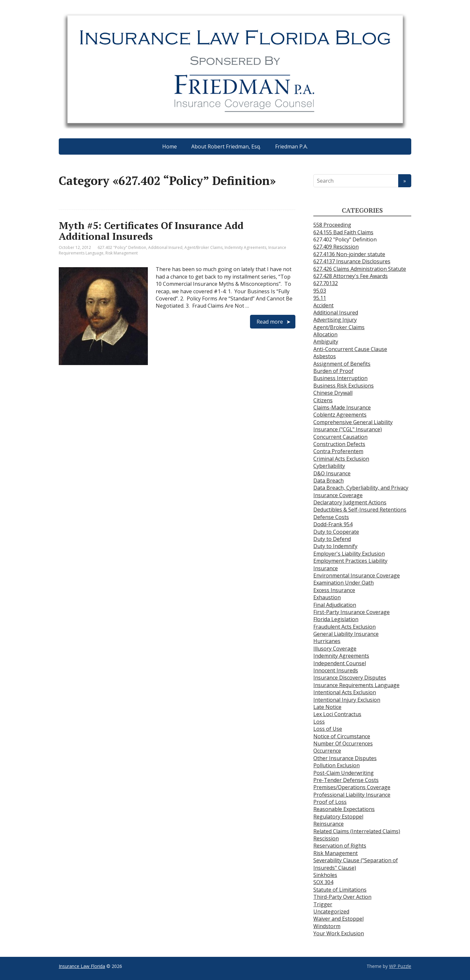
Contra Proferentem (338, 451)
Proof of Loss (330, 802)
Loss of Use (328, 729)
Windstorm (327, 926)
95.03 (320, 291)
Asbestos (325, 356)
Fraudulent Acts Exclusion (345, 627)
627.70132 (326, 283)
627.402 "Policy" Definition (122, 247)
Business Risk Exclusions (344, 386)
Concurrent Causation (340, 437)
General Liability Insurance (346, 634)
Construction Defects (339, 444)
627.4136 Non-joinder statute (349, 254)
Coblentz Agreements (340, 415)
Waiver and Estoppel (338, 919)
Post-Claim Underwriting (344, 773)
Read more (270, 322)
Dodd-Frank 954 (333, 524)
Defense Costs (331, 517)
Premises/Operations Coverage (352, 787)
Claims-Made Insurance (342, 407)
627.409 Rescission (336, 247)
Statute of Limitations (340, 890)
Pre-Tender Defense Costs (346, 780)
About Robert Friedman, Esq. (226, 146)
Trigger (323, 904)
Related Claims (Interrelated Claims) (357, 831)
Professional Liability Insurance (352, 795)
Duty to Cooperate (336, 532)
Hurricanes (327, 641)
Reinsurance (329, 824)
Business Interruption (340, 378)
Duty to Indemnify (335, 546)
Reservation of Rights (340, 846)
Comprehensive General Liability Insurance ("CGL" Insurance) (353, 426)
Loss (319, 722)
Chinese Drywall (333, 393)
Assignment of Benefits (342, 364)
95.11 (320, 298)
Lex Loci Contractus (337, 714)
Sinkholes (325, 875)
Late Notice (327, 707)
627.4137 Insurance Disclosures (352, 261)
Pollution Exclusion (337, 765)
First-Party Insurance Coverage (352, 612)
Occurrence (327, 751)
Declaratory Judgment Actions (350, 502)
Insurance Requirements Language (356, 685)
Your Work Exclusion (339, 933)
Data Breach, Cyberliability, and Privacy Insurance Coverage (361, 491)
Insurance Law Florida (82, 966)
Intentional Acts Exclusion (345, 692)
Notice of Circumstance (342, 736)
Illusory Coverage (335, 649)
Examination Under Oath (344, 583)
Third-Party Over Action (342, 897)
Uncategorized (331, 911)
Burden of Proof (333, 371)
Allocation (325, 334)
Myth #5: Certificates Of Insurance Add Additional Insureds (151, 231)
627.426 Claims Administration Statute (360, 269)
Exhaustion (327, 597)
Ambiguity (326, 342)
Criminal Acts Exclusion (341, 459)
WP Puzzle (400, 966)
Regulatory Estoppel (338, 817)
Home (170, 146)
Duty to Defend (332, 539)
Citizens (323, 400)
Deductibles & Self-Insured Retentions (360, 510)
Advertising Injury (335, 320)
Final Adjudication (335, 605)
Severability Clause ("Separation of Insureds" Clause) (356, 864)
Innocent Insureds (336, 670)
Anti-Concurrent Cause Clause (350, 349)
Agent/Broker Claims (204, 247)
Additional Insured (165, 247)
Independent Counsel (340, 663)
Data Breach (329, 481)
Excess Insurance (334, 590)
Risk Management (122, 253)
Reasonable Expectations (344, 809)
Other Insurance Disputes (345, 758)
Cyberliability (329, 466)
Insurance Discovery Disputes (350, 678)
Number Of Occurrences (343, 743)
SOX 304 (323, 882)
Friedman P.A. (291, 146)
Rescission (326, 838)
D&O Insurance (332, 473)
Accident (323, 305)
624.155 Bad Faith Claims (343, 232)
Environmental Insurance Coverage (357, 575)
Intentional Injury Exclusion (347, 700)
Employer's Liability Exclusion (349, 554)
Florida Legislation (336, 619)
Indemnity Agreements (245, 247)
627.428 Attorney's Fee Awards (351, 276)
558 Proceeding (332, 225)
